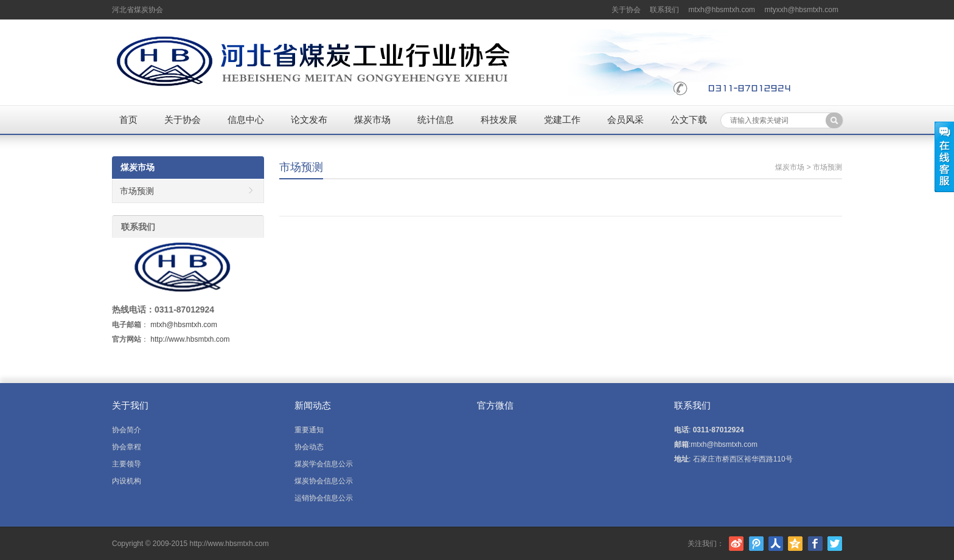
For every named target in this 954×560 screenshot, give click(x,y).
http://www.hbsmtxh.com (190, 339)
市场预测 (301, 167)
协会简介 (127, 430)
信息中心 (246, 119)
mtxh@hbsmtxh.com (722, 10)
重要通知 (309, 430)
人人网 (776, 544)
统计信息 (436, 119)
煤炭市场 (372, 119)
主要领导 (127, 464)
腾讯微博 (756, 544)
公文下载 (689, 119)
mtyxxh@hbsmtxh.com (801, 10)
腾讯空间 (795, 544)
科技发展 (499, 119)
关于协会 (626, 10)
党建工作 (562, 119)
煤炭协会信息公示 (324, 481)
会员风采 (625, 119)
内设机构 (127, 481)
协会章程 (127, 447)
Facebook (815, 544)
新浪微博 (736, 544)
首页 (128, 119)
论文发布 (309, 119)
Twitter (835, 544)
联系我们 (664, 10)
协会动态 (309, 447)
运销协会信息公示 (324, 498)
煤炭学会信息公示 (324, 464)
